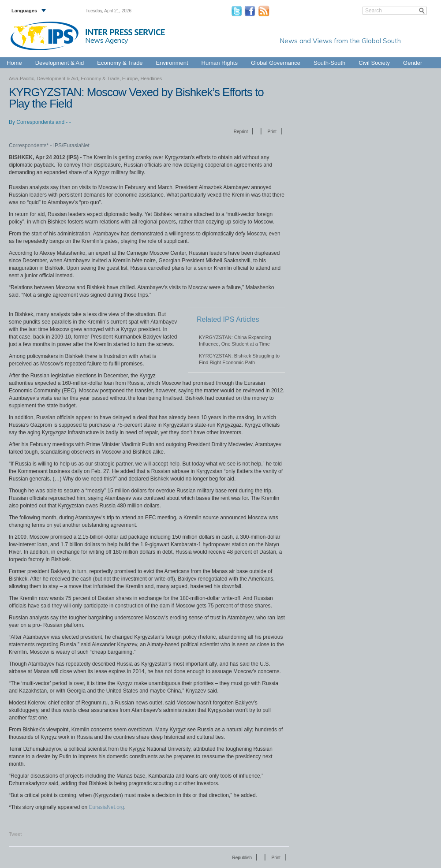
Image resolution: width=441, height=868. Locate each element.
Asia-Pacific (208, 52)
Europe (234, 52)
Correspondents (35, 122)
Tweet (15, 834)
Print (271, 132)
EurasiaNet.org (106, 807)
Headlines (151, 78)
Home (14, 63)
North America (397, 52)
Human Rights (220, 63)
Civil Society (374, 63)
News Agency (107, 40)
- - (68, 122)
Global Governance (276, 63)
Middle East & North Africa (348, 52)
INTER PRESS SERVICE (125, 32)
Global (425, 52)
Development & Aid (60, 63)
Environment (172, 63)
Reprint (241, 132)
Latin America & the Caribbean (281, 52)
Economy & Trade (120, 63)
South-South (329, 63)
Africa (183, 52)
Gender (413, 63)
